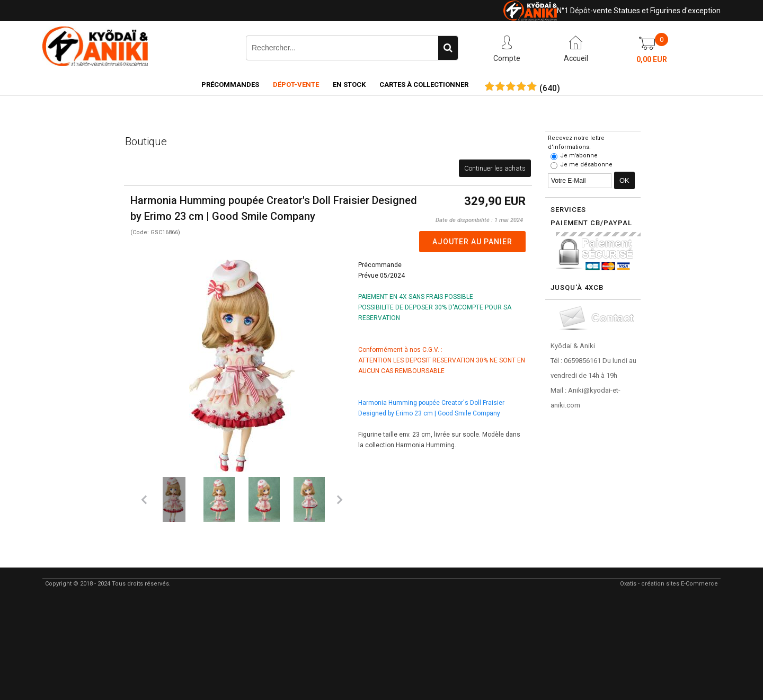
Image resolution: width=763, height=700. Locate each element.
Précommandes (230, 85)
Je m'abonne (579, 156)
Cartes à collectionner (424, 85)
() (550, 88)
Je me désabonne (586, 165)
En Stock (349, 85)
